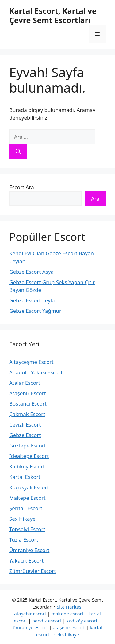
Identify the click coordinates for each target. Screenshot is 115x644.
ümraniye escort (30, 627)
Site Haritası (70, 607)
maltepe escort (67, 614)
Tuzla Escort (24, 540)
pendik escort (47, 621)
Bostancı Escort (28, 404)
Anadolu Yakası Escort (36, 372)
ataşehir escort (30, 614)
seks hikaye (67, 634)
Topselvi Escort (27, 529)
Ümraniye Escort (29, 550)
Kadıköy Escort (27, 466)
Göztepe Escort (28, 445)
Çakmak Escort (27, 414)
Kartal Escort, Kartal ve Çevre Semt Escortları (53, 15)
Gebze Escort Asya (31, 272)
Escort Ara (22, 187)
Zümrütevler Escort (33, 571)
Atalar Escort (25, 383)
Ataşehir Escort (28, 393)
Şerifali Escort (26, 508)
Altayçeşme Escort (31, 362)
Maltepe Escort (27, 498)
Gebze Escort (25, 435)
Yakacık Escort (26, 561)
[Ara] (18, 152)
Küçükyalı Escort (29, 487)
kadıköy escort (82, 621)
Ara (95, 199)
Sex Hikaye (22, 519)
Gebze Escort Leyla (32, 300)
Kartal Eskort (25, 477)
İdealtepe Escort (29, 456)
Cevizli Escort (25, 425)
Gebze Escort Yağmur (35, 311)
